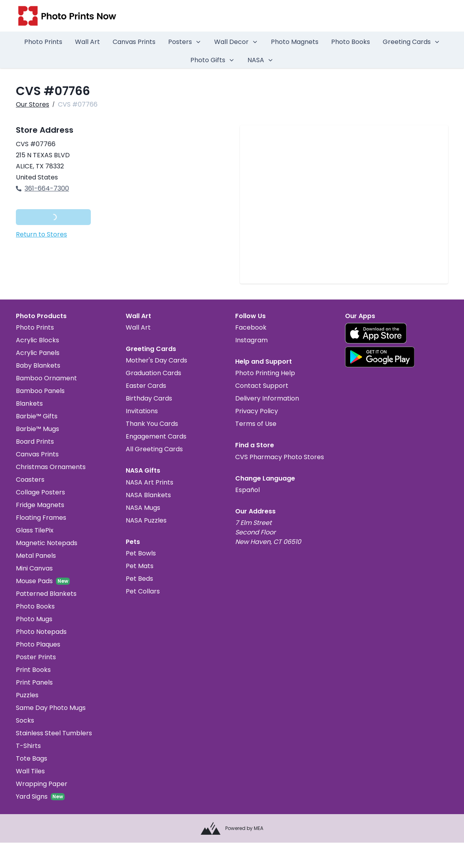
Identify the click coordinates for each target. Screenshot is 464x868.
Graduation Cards (153, 373)
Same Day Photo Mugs (51, 708)
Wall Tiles (30, 771)
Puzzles (27, 695)
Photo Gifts (213, 60)
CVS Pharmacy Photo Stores (280, 457)
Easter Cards (146, 386)
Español (247, 490)
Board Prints (35, 442)
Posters (185, 42)
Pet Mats (140, 566)
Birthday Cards (149, 398)
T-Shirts (28, 746)
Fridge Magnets (40, 505)
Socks (25, 720)
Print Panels (34, 682)
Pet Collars (143, 591)
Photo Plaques (38, 644)
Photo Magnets (295, 42)
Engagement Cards (156, 436)
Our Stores (33, 104)
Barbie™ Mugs (37, 429)
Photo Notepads (41, 632)
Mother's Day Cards (156, 360)
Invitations (142, 411)
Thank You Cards (152, 424)
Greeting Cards (411, 42)
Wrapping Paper (42, 784)
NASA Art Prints (150, 482)
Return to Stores (41, 234)
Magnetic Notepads (47, 543)
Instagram (251, 340)
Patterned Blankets (46, 594)
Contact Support (262, 386)
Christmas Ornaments (51, 467)
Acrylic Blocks (37, 340)
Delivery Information (267, 398)
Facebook (251, 327)
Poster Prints (36, 657)
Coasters (30, 480)
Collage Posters (40, 492)
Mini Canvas (34, 568)
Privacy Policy (257, 411)
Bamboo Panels (40, 391)
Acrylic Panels (38, 353)
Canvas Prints (134, 42)
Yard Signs (32, 796)
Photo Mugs (34, 619)
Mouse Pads (34, 581)
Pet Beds (139, 579)
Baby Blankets (38, 365)
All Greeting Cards (154, 449)
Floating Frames (41, 518)
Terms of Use (256, 424)
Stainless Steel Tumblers (54, 733)
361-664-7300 (42, 188)
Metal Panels (36, 556)
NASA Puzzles (146, 520)
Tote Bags (32, 758)
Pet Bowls (141, 553)
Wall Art (87, 42)
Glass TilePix (35, 530)
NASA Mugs (143, 508)
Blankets (29, 403)
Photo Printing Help (265, 373)
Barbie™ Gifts (37, 416)
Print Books (33, 670)
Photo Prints (43, 42)
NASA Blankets (148, 495)
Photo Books (351, 42)
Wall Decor (236, 42)
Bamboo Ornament (46, 378)
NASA (261, 60)
